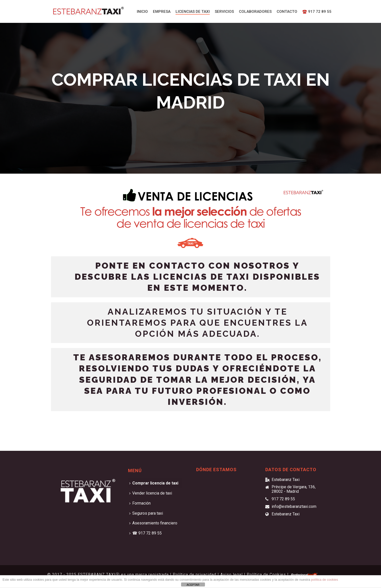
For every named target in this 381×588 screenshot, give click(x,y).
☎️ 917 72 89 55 (317, 12)
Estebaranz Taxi (286, 514)
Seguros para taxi (146, 513)
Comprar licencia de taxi (154, 483)
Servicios (224, 12)
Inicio (142, 12)
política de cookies (325, 580)
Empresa (162, 12)
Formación (140, 503)
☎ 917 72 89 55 (145, 533)
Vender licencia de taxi (151, 493)
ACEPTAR (193, 585)
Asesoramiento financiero (153, 523)
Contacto (287, 12)
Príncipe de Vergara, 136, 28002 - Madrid (294, 489)
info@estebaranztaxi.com (294, 507)
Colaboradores (255, 12)
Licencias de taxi (193, 12)
